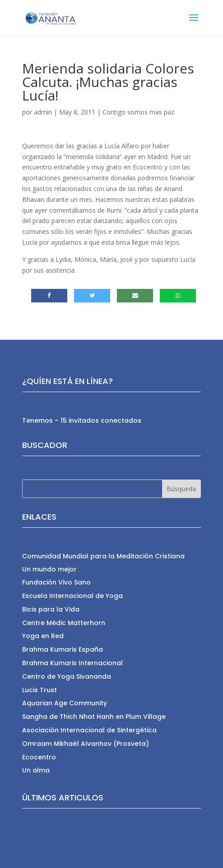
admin (43, 112)
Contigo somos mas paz (138, 112)
